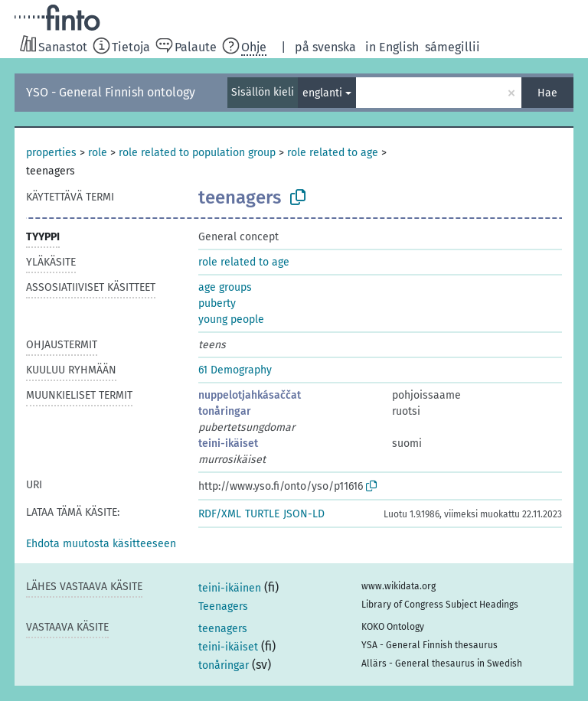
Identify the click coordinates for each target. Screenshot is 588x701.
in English (392, 47)
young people (231, 320)
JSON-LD (304, 514)
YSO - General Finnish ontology (111, 92)
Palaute (196, 47)
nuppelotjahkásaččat (250, 395)
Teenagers (223, 606)
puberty (217, 303)
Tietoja (131, 47)
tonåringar (225, 411)
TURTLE (262, 514)
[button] (101, 544)
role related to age (333, 153)
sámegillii (452, 47)
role (98, 153)
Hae (547, 93)
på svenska (325, 47)
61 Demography (235, 370)
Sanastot (63, 47)
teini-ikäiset (228, 443)
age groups (225, 287)
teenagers (223, 629)
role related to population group (197, 153)
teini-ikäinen (230, 588)
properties (51, 153)
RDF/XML (220, 514)
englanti (322, 93)
